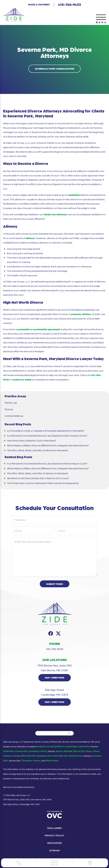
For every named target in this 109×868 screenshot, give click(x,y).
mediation (74, 195)
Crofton (43, 751)
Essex (89, 751)
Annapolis (41, 746)
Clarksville (8, 751)
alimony (30, 238)
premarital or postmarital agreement (39, 329)
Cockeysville (21, 751)
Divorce (9, 409)
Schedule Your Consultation (54, 69)
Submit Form (55, 584)
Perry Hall (52, 756)
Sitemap (55, 850)
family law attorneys (56, 214)
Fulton (96, 751)
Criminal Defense (14, 416)
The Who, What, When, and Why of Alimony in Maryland (37, 450)
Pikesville (63, 756)
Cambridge (71, 746)
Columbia (33, 751)
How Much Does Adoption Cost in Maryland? (32, 441)
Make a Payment (39, 4)
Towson (37, 760)
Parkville (31, 756)
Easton (60, 751)
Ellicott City (79, 751)
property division (81, 314)
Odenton (8, 756)
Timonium (26, 760)
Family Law (11, 403)
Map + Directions (55, 678)
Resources (55, 843)
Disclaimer (54, 828)
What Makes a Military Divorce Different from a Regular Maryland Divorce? (48, 445)
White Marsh (52, 760)
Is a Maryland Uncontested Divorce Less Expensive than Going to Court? (47, 436)
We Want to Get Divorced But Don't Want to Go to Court (38, 478)
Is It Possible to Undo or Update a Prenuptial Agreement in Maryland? (46, 431)
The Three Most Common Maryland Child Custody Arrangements (43, 483)
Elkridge (68, 751)
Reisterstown (76, 756)
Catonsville (84, 746)
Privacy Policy (54, 835)
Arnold (50, 746)
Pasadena (41, 756)
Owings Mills (19, 756)
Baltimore (60, 746)
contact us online (22, 379)
